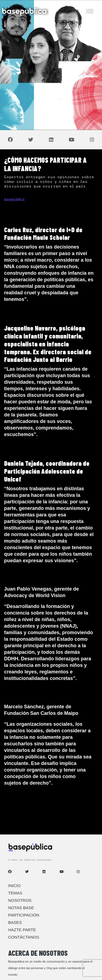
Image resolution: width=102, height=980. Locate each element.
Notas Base (21, 908)
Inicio (14, 886)
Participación (24, 915)
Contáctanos (24, 937)
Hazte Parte (22, 930)
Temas (15, 893)
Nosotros (20, 900)
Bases (15, 922)
